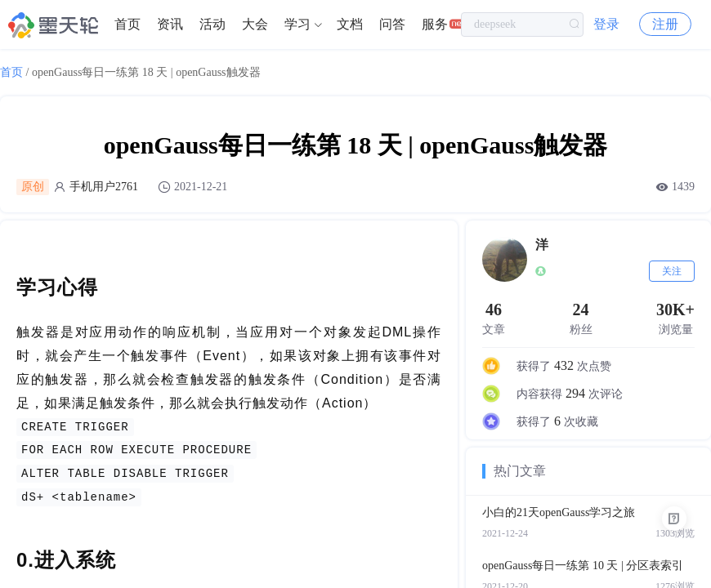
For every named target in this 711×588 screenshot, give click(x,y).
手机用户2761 (104, 187)
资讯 (170, 24)
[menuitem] (127, 24)
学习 (297, 24)
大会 (255, 24)
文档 (350, 24)
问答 (392, 24)
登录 (606, 24)
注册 (665, 24)
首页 (127, 24)
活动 (212, 24)
